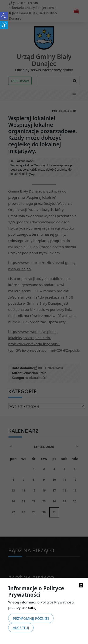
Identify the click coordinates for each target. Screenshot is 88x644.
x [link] (81, 585)
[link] (4, 16)
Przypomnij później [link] (31, 618)
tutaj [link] (32, 607)
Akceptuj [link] (21, 628)
